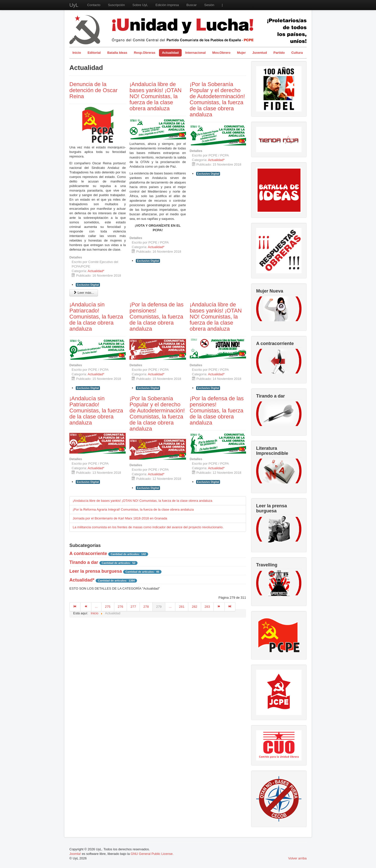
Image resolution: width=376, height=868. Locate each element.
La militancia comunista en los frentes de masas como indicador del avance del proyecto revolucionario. (148, 527)
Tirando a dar (84, 562)
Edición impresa (167, 5)
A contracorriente (88, 554)
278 (146, 607)
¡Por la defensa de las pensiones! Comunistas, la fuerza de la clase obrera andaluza (156, 317)
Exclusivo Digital (88, 285)
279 (159, 607)
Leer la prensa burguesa (96, 571)
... (96, 607)
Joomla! (75, 854)
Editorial (94, 53)
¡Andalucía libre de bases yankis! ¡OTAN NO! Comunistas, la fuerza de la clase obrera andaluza (155, 96)
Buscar (192, 5)
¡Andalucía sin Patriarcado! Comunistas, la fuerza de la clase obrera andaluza (96, 317)
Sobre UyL (140, 5)
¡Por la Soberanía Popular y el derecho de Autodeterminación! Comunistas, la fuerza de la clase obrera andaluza (217, 99)
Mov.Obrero (221, 53)
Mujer (241, 53)
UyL (74, 5)
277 (133, 607)
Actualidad (170, 53)
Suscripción (116, 5)
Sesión (209, 5)
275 (108, 607)
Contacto (94, 5)
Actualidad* (96, 271)
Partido (279, 53)
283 (207, 607)
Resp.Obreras (144, 53)
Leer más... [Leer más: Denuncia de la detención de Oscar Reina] (84, 293)
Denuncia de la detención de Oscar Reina (93, 90)
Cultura (297, 53)
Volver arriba (297, 858)
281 (182, 607)
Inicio (77, 53)
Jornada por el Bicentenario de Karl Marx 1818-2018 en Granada (120, 518)
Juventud (260, 53)
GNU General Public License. (152, 854)
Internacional (195, 53)
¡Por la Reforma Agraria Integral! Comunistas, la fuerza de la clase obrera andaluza (133, 509)
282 (195, 607)
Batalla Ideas (117, 53)
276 (121, 607)
